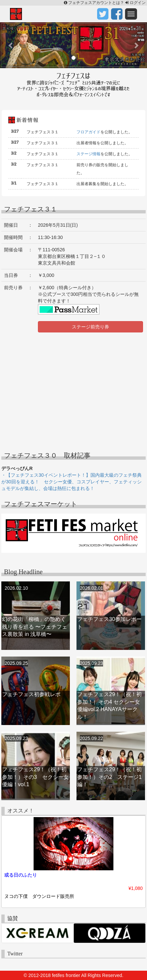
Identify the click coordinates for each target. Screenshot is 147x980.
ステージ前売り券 (90, 327)
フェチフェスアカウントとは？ (95, 3)
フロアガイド (88, 132)
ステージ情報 (88, 154)
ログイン (136, 3)
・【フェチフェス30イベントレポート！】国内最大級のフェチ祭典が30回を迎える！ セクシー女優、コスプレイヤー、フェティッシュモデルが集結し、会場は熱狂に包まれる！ (72, 482)
